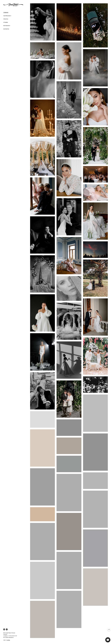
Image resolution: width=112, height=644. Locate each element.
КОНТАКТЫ (6, 29)
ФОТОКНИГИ (7, 26)
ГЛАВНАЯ (6, 12)
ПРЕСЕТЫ (6, 19)
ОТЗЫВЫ (6, 22)
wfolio (9, 640)
